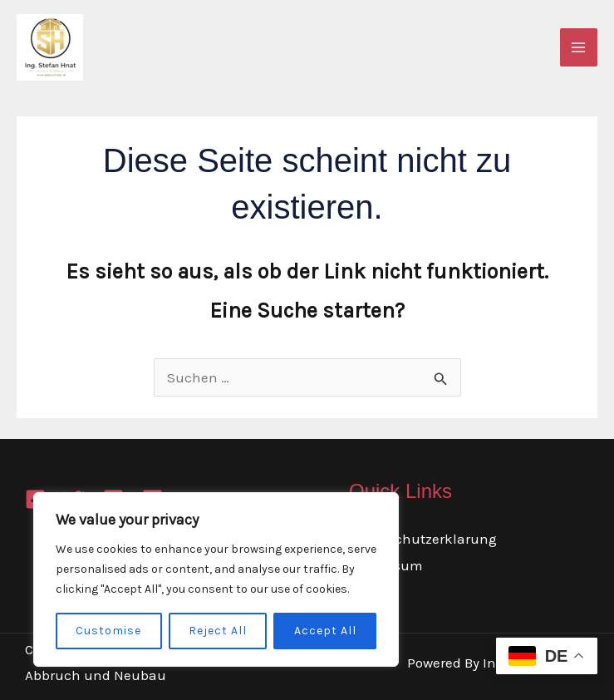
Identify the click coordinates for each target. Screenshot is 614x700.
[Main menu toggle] (579, 47)
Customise (108, 631)
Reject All (218, 631)
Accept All (325, 631)
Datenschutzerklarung (423, 539)
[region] (216, 579)
